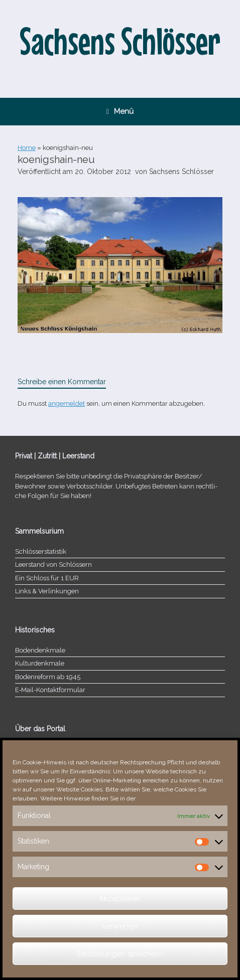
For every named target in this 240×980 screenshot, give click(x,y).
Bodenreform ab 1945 (48, 677)
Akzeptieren (120, 899)
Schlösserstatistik (41, 551)
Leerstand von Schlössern (53, 564)
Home (27, 148)
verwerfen (120, 926)
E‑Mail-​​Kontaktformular (50, 690)
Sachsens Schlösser (182, 172)
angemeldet (67, 403)
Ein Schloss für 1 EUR (47, 578)
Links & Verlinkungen (47, 591)
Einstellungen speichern (120, 954)
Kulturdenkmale (40, 663)
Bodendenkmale (40, 650)
